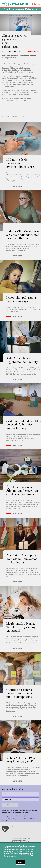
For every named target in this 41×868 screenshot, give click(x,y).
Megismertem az (17, 816)
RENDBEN (21, 862)
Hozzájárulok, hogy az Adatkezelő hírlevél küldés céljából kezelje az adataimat (20, 820)
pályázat (5, 116)
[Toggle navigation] (38, 4)
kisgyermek (16, 116)
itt (30, 98)
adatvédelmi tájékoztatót (23, 816)
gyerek (25, 116)
